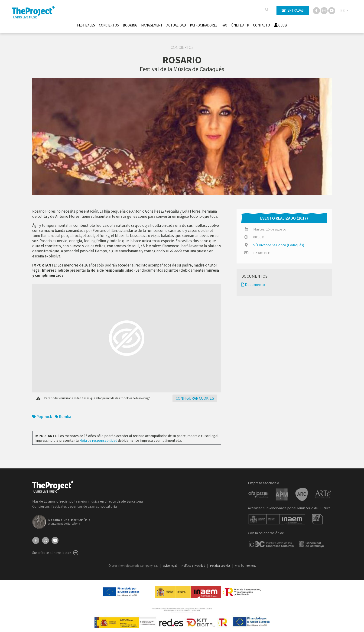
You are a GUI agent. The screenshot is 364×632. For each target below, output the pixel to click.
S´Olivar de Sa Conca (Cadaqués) (279, 245)
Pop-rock (42, 417)
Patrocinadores (204, 25)
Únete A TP (240, 25)
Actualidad (176, 25)
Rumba (63, 417)
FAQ (224, 25)
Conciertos (109, 25)
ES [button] (343, 10)
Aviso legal (170, 566)
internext (250, 566)
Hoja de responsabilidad (98, 440)
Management (152, 25)
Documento (253, 285)
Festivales (86, 25)
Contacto (262, 25)
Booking (130, 25)
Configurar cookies (195, 398)
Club (280, 25)
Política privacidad (194, 566)
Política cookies (221, 566)
